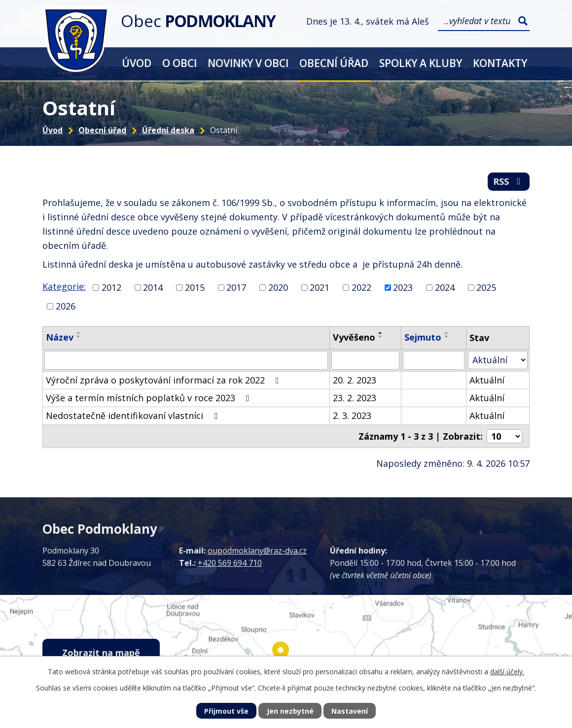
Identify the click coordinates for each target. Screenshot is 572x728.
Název (60, 337)
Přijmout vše (226, 711)
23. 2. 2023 (355, 398)
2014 (153, 287)
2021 (320, 287)
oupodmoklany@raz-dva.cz (257, 551)
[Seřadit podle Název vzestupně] (79, 333)
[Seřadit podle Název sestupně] (79, 337)
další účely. (507, 672)
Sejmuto (423, 337)
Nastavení (350, 711)
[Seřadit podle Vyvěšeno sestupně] (381, 337)
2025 (486, 287)
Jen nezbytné (290, 711)
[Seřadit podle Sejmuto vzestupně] (447, 333)
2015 (195, 287)
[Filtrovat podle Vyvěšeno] (365, 360)
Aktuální (487, 380)
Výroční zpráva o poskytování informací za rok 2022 (164, 380)
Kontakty (500, 63)
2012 (111, 287)
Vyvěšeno (354, 337)
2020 (278, 287)
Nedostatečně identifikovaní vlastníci (134, 416)
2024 (445, 287)
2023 (403, 287)
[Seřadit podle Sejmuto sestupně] (447, 337)
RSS (509, 181)
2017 (236, 287)
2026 (66, 306)
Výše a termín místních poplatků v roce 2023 (150, 398)
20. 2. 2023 (355, 380)
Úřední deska (168, 130)
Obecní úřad (334, 63)
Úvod (137, 63)
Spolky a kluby (421, 63)
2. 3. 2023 (352, 416)
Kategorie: (64, 286)
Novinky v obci (248, 63)
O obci (179, 63)
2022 (361, 287)
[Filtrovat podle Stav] (498, 360)
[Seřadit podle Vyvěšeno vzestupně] (381, 333)
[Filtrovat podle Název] (186, 360)
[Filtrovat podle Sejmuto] (434, 360)
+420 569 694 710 (230, 563)
